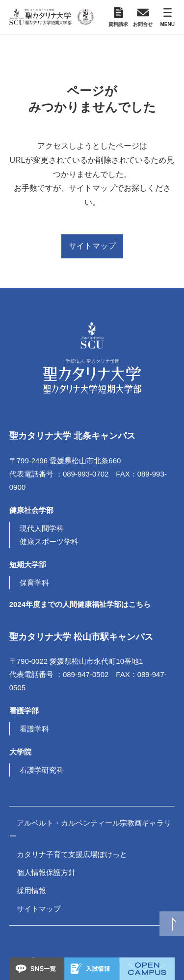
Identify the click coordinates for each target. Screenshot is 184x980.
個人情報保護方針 (46, 872)
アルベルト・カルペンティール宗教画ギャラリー (90, 829)
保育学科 (34, 583)
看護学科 (34, 729)
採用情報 (31, 891)
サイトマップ (92, 246)
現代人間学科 (42, 528)
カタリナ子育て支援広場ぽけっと (72, 854)
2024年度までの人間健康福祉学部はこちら (80, 604)
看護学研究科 (42, 770)
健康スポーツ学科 (49, 541)
